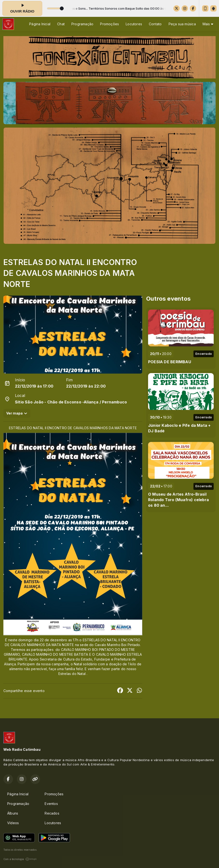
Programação (82, 24)
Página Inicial (40, 24)
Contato (155, 24)
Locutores (134, 24)
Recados (52, 813)
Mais (208, 24)
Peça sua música (182, 24)
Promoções (109, 24)
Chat (61, 24)
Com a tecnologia (20, 859)
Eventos (51, 804)
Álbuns (13, 813)
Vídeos (13, 823)
